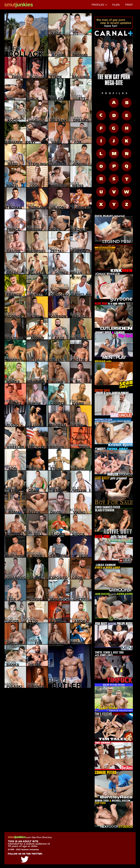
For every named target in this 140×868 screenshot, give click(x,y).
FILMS (116, 5)
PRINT (129, 5)
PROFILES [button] (99, 5)
